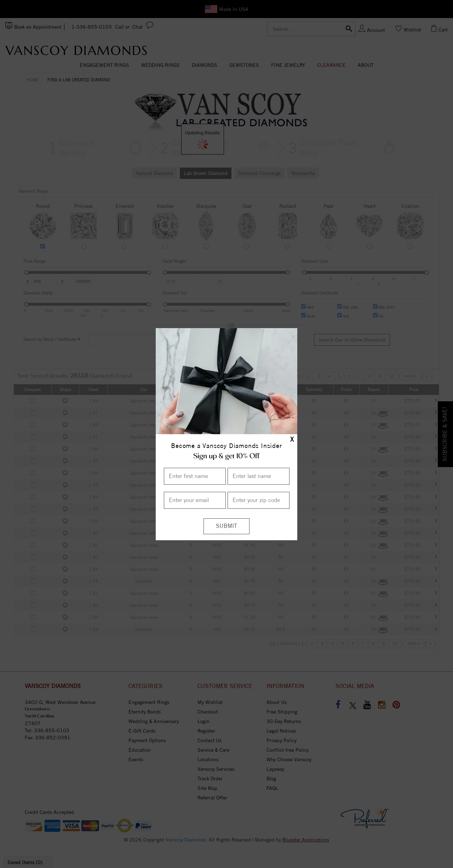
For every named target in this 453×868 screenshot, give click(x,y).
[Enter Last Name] (259, 476)
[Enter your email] (195, 500)
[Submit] (226, 526)
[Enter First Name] (195, 476)
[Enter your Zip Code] (259, 500)
